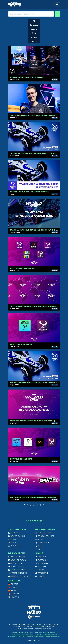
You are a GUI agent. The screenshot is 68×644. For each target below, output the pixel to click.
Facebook (41, 560)
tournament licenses (20, 576)
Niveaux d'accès (17, 557)
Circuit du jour (17, 536)
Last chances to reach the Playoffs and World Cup (36, 306)
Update (34, 29)
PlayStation (42, 543)
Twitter (40, 557)
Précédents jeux (17, 573)
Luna (39, 549)
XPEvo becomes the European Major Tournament (35, 497)
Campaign (34, 25)
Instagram (42, 563)
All (34, 21)
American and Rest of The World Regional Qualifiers (37, 421)
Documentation (17, 560)
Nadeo (34, 37)
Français (14, 594)
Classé (12, 539)
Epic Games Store (45, 536)
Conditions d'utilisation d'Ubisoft (22, 635)
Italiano (13, 597)
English (13, 587)
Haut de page (34, 521)
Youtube (41, 567)
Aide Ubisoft (15, 563)
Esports (34, 41)
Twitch (40, 570)
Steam (39, 539)
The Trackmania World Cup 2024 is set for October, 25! (38, 383)
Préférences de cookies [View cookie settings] (20, 632)
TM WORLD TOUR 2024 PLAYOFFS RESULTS (29, 192)
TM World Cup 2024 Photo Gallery (27, 77)
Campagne (14, 533)
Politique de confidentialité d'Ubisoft (43, 632)
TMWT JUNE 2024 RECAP (21, 459)
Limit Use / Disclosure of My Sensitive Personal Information (39, 637)
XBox (39, 546)
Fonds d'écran (16, 567)
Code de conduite (18, 570)
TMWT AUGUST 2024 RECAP (22, 268)
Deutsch (14, 584)
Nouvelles (14, 546)
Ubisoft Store (43, 533)
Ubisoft (40, 576)
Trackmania (42, 573)
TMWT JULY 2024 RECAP (21, 344)
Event (34, 33)
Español (13, 591)
